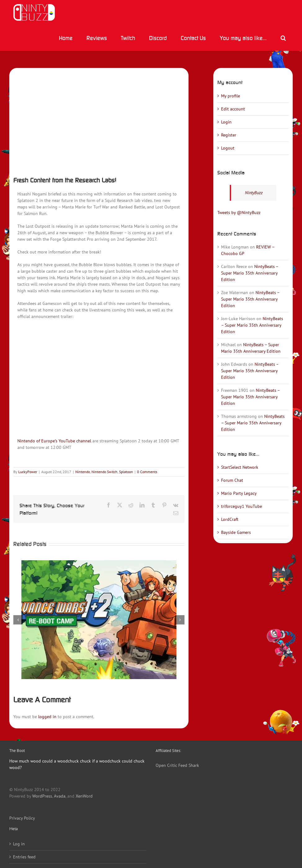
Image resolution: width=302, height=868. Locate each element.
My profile (231, 96)
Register (229, 135)
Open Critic (166, 765)
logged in (47, 717)
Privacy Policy (22, 818)
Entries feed (24, 857)
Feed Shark (189, 765)
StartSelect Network (240, 467)
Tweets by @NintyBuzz (239, 213)
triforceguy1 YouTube (242, 506)
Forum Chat (232, 480)
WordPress (42, 796)
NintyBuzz (254, 193)
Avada (60, 796)
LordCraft (230, 519)
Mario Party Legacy (239, 493)
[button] (283, 38)
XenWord (84, 796)
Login (226, 122)
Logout (228, 148)
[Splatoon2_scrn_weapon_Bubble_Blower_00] (99, 120)
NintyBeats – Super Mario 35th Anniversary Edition (250, 273)
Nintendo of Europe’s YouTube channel (54, 441)
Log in (19, 844)
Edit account (233, 109)
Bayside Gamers (236, 532)
